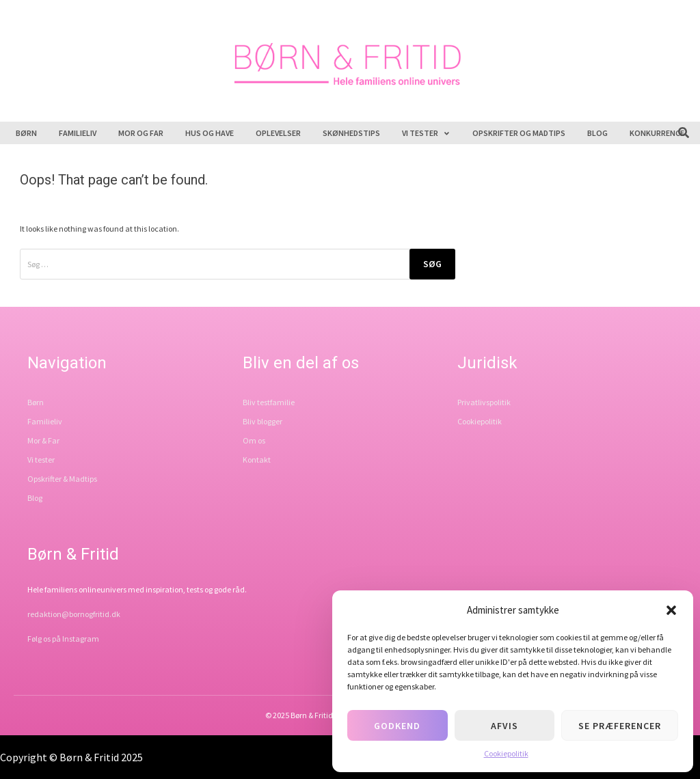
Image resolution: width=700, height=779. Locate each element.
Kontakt (257, 460)
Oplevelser (278, 133)
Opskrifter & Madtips (62, 479)
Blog (597, 133)
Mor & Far (43, 440)
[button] (671, 610)
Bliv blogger (262, 421)
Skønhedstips (351, 133)
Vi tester (426, 133)
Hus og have (210, 133)
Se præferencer (620, 726)
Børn (26, 133)
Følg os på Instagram (63, 639)
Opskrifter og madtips (519, 133)
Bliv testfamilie (269, 402)
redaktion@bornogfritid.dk (74, 614)
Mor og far (141, 133)
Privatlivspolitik (484, 402)
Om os (254, 440)
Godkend (397, 726)
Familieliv (78, 133)
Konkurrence (657, 133)
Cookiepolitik (506, 753)
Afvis (504, 726)
